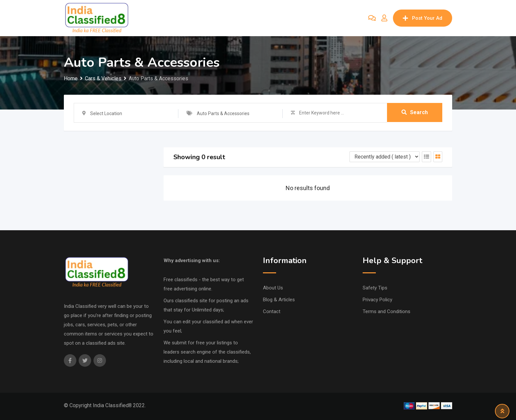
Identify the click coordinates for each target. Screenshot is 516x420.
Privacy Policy (377, 300)
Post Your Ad (423, 18)
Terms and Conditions (387, 311)
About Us (273, 288)
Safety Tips (375, 288)
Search (415, 113)
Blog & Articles (279, 300)
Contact (272, 311)
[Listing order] (385, 157)
